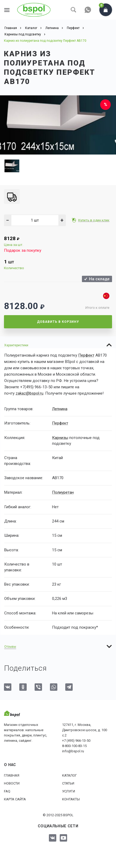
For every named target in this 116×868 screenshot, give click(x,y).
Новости (12, 783)
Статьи (68, 783)
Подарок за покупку (23, 250)
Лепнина (60, 409)
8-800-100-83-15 (74, 745)
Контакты (71, 799)
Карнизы (60, 437)
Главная (12, 775)
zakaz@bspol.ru (29, 393)
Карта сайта (15, 799)
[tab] (58, 345)
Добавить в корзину (58, 322)
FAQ (7, 791)
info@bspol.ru (73, 751)
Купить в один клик (94, 220)
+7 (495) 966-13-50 (76, 740)
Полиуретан (63, 492)
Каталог (69, 775)
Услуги (69, 791)
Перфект (86, 355)
